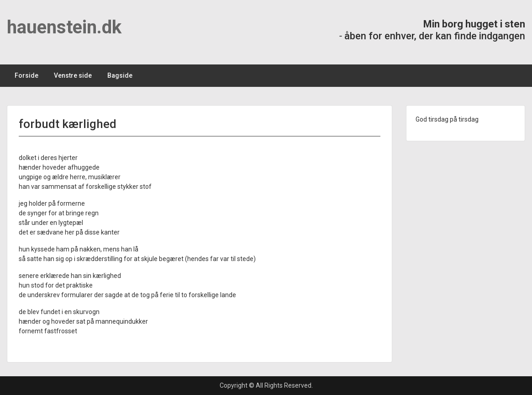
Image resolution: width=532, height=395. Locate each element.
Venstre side (73, 75)
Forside (26, 75)
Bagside (120, 75)
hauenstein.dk (64, 27)
